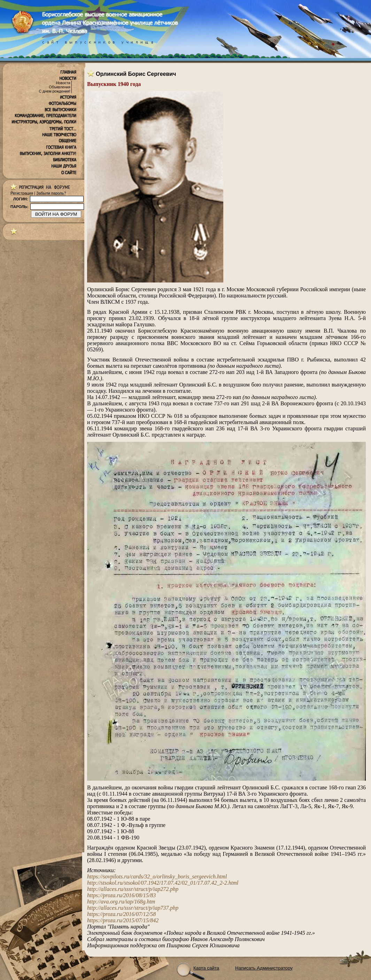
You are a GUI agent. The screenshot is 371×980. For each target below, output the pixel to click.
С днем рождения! (55, 91)
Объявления (60, 87)
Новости (63, 83)
